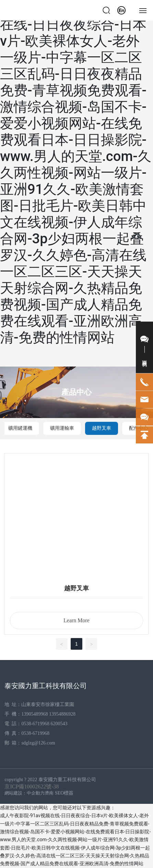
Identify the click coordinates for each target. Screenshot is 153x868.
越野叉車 (102, 428)
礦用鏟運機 (20, 428)
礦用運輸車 (62, 428)
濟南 (49, 793)
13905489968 (34, 714)
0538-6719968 (35, 724)
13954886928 (62, 714)
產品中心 (76, 392)
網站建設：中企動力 (25, 793)
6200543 (60, 724)
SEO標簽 (64, 793)
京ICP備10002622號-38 (32, 786)
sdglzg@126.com (38, 743)
